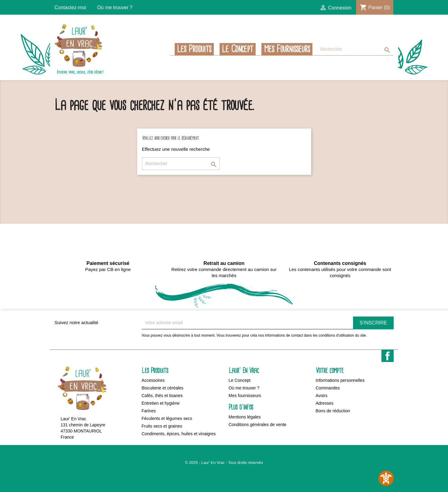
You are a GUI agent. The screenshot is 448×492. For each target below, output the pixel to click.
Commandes (328, 388)
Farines (149, 411)
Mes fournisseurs (287, 49)
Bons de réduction (333, 411)
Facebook (388, 356)
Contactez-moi (70, 7)
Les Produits (194, 49)
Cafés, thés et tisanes (162, 396)
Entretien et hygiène (161, 403)
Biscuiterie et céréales (163, 388)
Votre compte (330, 371)
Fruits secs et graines (162, 426)
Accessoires (153, 380)
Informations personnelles (340, 380)
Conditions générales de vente (258, 425)
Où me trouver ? (115, 7)
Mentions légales (245, 417)
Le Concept (238, 49)
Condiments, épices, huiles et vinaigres (179, 434)
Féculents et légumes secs (167, 418)
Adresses (325, 403)
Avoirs (322, 396)
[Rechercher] (355, 49)
